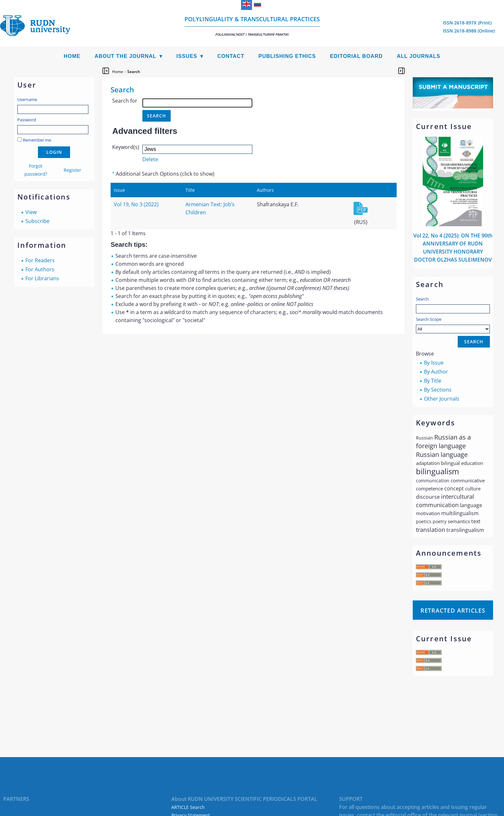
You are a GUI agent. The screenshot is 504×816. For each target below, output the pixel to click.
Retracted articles (453, 610)
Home (72, 56)
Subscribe (37, 221)
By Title (433, 381)
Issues (187, 56)
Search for (125, 101)
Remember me (37, 140)
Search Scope (453, 325)
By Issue (434, 363)
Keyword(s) (126, 147)
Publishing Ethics (287, 56)
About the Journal (125, 56)
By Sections (438, 390)
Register (72, 170)
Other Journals (442, 399)
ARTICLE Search (188, 807)
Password (27, 120)
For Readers (40, 260)
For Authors (40, 269)
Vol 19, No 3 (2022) (136, 204)
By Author (436, 372)
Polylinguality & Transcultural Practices (252, 26)
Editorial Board (356, 56)
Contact (231, 56)
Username (27, 99)
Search (422, 299)
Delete (150, 159)
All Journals (419, 56)
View (31, 212)
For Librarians (42, 278)
